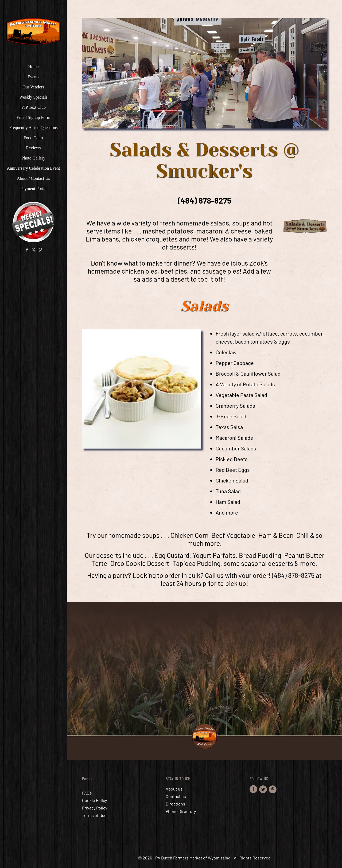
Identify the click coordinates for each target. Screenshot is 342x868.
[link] (204, 73)
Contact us (176, 796)
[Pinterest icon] (40, 250)
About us (174, 789)
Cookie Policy (94, 800)
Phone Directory (181, 811)
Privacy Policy (95, 808)
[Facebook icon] (27, 250)
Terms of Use (94, 815)
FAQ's (87, 793)
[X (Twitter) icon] (34, 250)
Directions (175, 804)
